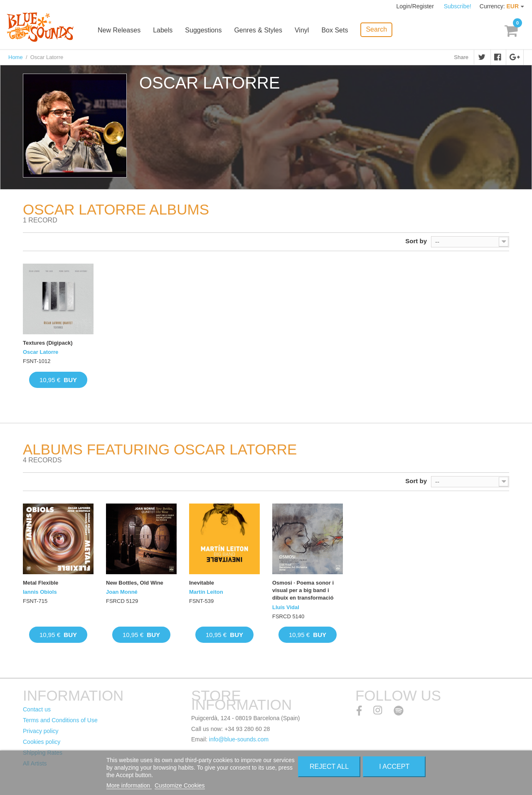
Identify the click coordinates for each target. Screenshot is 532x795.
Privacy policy (41, 731)
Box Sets (335, 30)
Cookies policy (42, 742)
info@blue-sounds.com (239, 739)
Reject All (329, 767)
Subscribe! (458, 6)
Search (376, 29)
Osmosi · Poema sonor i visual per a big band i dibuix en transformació (303, 590)
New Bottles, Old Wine (135, 583)
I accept (394, 767)
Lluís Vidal (286, 607)
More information (129, 785)
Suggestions (203, 30)
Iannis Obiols (40, 592)
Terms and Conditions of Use (60, 720)
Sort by (416, 241)
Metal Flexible (41, 583)
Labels (163, 30)
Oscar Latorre (41, 352)
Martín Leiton (206, 592)
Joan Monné (122, 592)
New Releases (119, 30)
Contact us (37, 709)
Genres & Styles (258, 30)
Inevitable (202, 583)
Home (16, 57)
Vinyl (302, 30)
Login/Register (416, 6)
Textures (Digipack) (48, 343)
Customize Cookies (180, 785)
